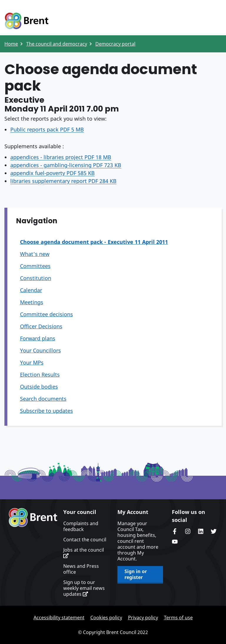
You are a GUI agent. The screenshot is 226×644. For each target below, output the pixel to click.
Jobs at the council (84, 553)
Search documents (43, 399)
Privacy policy (143, 618)
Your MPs (32, 362)
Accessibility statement (59, 618)
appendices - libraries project (61, 157)
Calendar (31, 290)
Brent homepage (33, 517)
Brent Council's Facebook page (175, 531)
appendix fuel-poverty (53, 173)
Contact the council (85, 540)
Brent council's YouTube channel (175, 542)
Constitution (36, 278)
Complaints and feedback (81, 526)
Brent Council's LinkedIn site (201, 531)
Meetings (32, 302)
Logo (26, 21)
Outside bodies (39, 387)
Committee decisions (46, 314)
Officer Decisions (41, 326)
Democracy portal (115, 44)
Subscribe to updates (46, 411)
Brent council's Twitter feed (214, 531)
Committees (35, 266)
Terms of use (178, 618)
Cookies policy (106, 618)
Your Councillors (40, 350)
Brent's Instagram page (188, 531)
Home (11, 44)
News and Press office (81, 569)
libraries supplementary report (63, 181)
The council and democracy (57, 44)
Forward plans (38, 338)
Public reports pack (47, 129)
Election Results (40, 375)
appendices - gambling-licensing (66, 165)
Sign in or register (136, 574)
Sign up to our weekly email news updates (84, 588)
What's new (35, 254)
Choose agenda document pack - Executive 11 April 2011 (94, 242)
